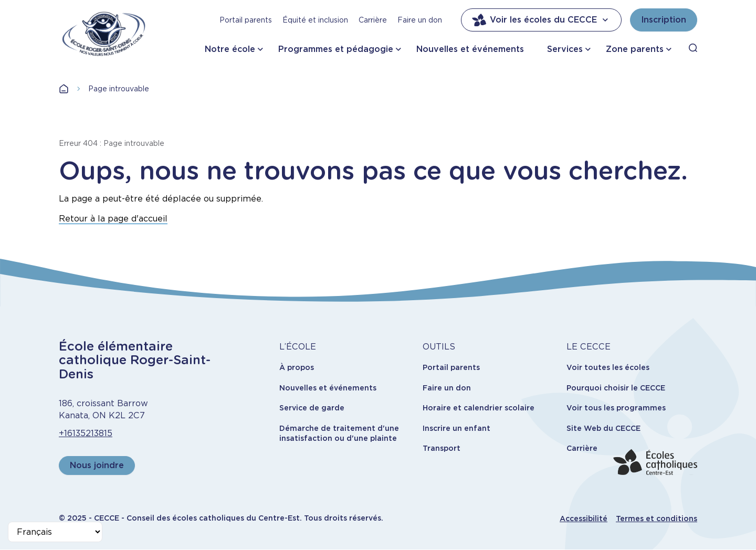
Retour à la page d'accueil (113, 219)
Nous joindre (97, 465)
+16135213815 (86, 433)
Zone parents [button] (635, 49)
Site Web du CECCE (603, 428)
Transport (442, 448)
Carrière (373, 20)
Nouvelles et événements (470, 49)
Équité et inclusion (315, 20)
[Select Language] (55, 532)
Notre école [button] (230, 49)
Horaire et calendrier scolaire (479, 408)
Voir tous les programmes (616, 408)
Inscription (664, 20)
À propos (297, 367)
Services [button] (565, 49)
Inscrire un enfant (456, 428)
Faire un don (420, 20)
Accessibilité (584, 519)
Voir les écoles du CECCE (541, 20)
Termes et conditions (657, 519)
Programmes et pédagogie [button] (336, 49)
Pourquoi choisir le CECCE (616, 388)
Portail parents (246, 20)
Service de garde (312, 408)
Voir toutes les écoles (608, 367)
